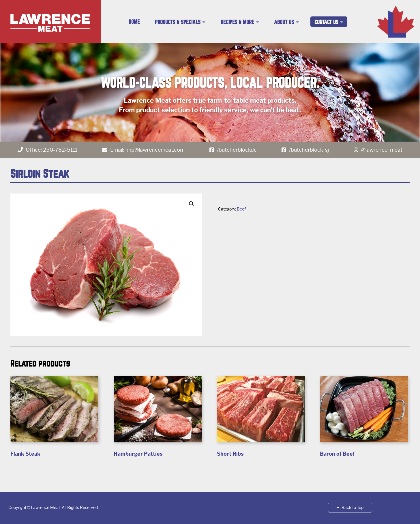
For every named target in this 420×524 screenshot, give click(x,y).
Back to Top (350, 508)
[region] (210, 92)
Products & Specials (178, 22)
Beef (241, 209)
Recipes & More (237, 22)
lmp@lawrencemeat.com (155, 150)
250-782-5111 (60, 150)
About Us (284, 22)
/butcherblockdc (237, 150)
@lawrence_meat (382, 150)
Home (134, 22)
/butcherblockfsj (309, 150)
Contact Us (326, 22)
